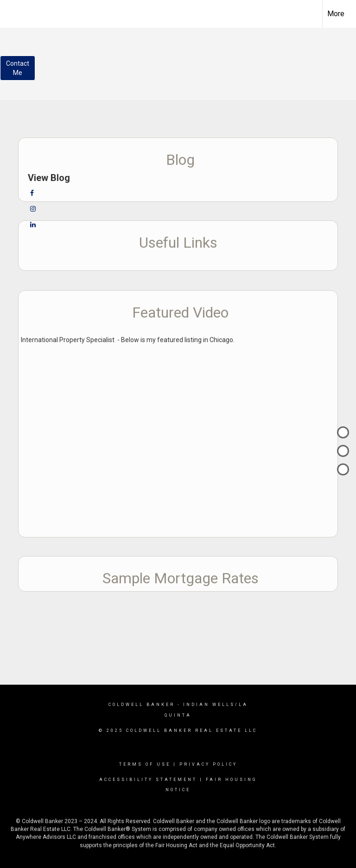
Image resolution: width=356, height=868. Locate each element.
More (336, 14)
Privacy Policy (208, 764)
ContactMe (18, 68)
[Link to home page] (12, 12)
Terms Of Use (145, 764)
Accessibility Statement (148, 780)
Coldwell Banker (142, 705)
